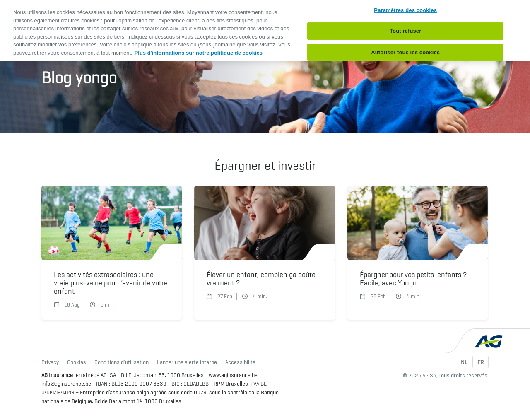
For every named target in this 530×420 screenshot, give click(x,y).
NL (464, 362)
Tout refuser (405, 31)
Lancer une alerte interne (187, 362)
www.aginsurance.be (233, 375)
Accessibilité (240, 362)
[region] (265, 30)
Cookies (77, 362)
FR (481, 362)
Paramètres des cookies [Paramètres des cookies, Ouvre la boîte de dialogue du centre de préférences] (405, 10)
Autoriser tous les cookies (405, 52)
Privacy (50, 362)
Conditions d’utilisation (122, 362)
